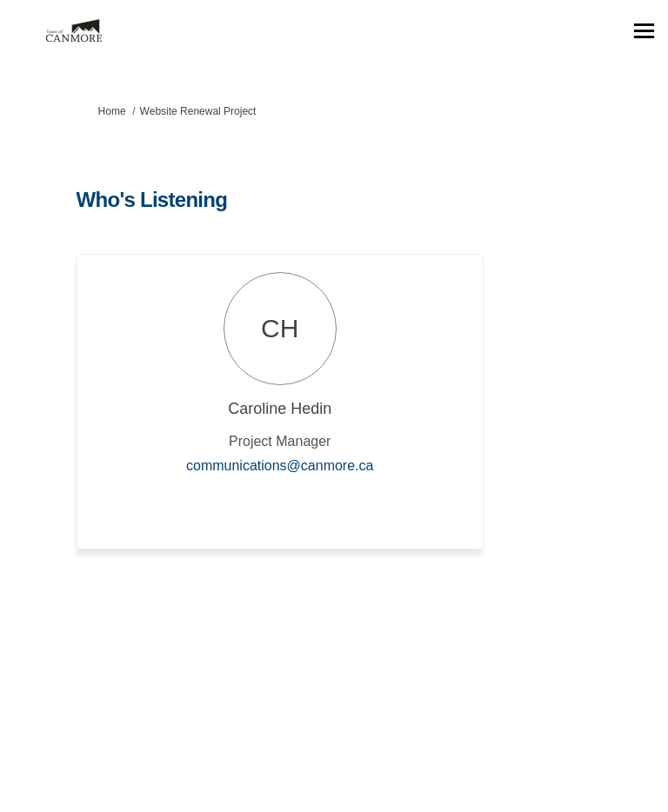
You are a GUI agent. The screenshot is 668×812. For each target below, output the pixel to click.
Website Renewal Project (198, 111)
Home (112, 111)
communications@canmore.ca (280, 466)
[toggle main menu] (644, 31)
